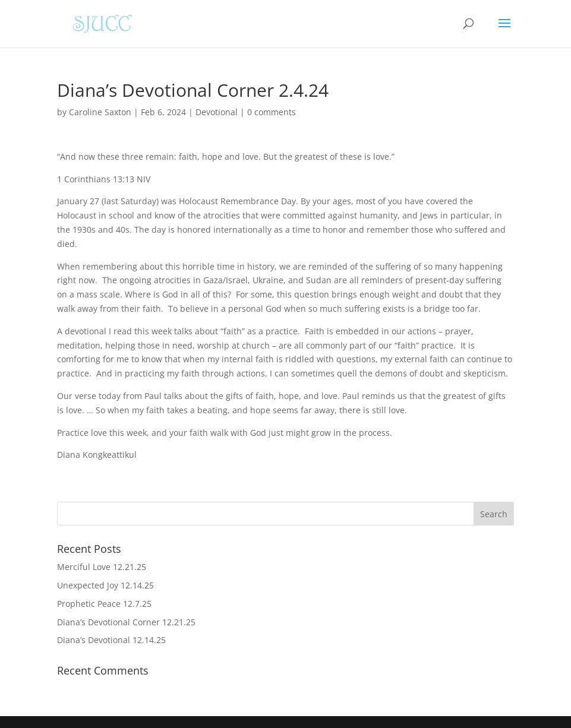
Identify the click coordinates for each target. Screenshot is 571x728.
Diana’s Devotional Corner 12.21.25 (126, 622)
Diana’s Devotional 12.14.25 (111, 640)
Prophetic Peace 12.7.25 (104, 604)
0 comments (272, 112)
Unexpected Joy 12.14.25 (105, 585)
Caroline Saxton (100, 112)
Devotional (217, 112)
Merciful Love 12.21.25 (102, 567)
